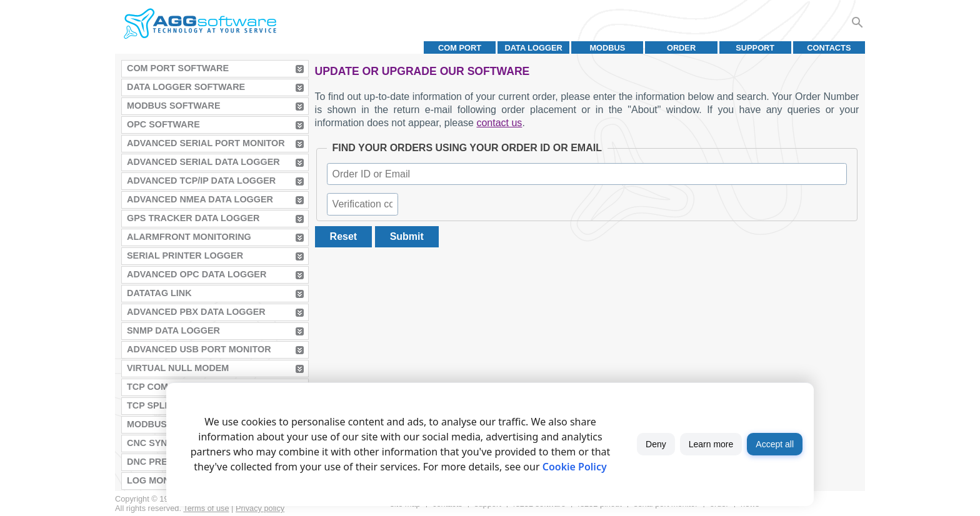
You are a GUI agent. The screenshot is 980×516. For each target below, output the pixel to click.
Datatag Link (159, 293)
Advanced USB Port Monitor (199, 349)
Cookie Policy (575, 467)
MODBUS (607, 48)
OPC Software (163, 124)
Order (681, 48)
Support (755, 48)
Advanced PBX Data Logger (196, 312)
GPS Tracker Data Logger (193, 218)
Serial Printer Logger (185, 256)
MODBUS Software (174, 106)
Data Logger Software (186, 87)
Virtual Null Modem (178, 368)
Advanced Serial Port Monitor (206, 143)
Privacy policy (260, 508)
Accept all (775, 444)
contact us (499, 123)
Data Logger (534, 48)
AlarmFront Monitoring (189, 237)
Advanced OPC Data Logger (197, 274)
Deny (656, 444)
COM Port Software (178, 68)
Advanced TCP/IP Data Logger (201, 181)
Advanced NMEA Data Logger (200, 199)
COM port (460, 48)
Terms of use (206, 508)
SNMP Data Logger (173, 330)
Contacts (829, 48)
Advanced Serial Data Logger (203, 162)
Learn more (711, 444)
